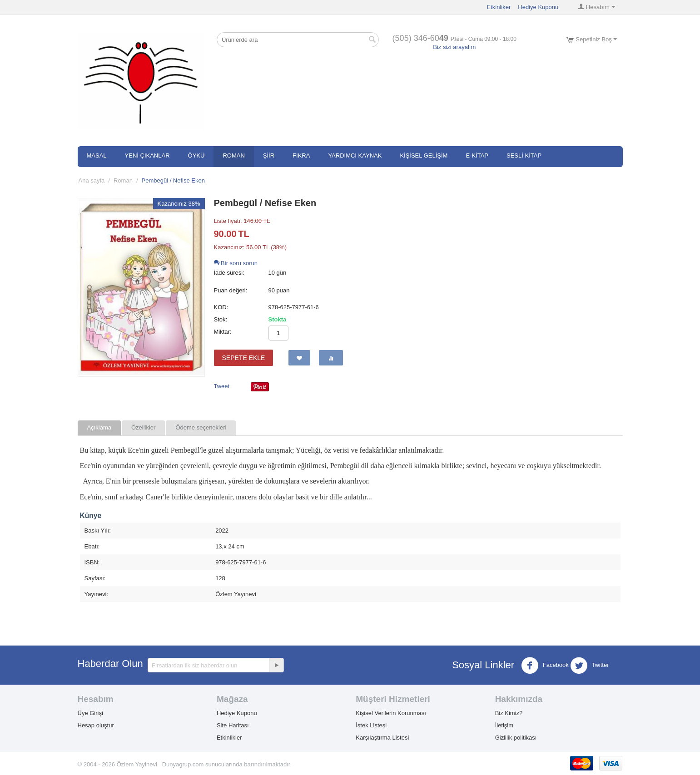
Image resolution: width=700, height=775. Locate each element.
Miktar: (223, 332)
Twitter (590, 666)
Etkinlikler (229, 738)
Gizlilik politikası (516, 738)
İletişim (504, 725)
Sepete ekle (244, 358)
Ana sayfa (92, 180)
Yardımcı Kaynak (355, 155)
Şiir (269, 155)
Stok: (221, 319)
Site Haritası (233, 725)
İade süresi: (229, 273)
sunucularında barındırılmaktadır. (248, 764)
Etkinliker (499, 7)
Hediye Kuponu (538, 7)
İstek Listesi (371, 725)
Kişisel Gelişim (424, 155)
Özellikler (143, 427)
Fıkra (301, 155)
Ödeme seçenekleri (201, 427)
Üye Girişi (90, 713)
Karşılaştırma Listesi (382, 738)
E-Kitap (477, 155)
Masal (97, 155)
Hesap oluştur (96, 725)
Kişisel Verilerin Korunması (391, 713)
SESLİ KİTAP (524, 155)
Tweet (222, 386)
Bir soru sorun (236, 263)
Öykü (196, 155)
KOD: (221, 307)
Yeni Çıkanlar (147, 155)
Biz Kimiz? (509, 713)
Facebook (545, 666)
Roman (233, 155)
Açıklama (99, 427)
